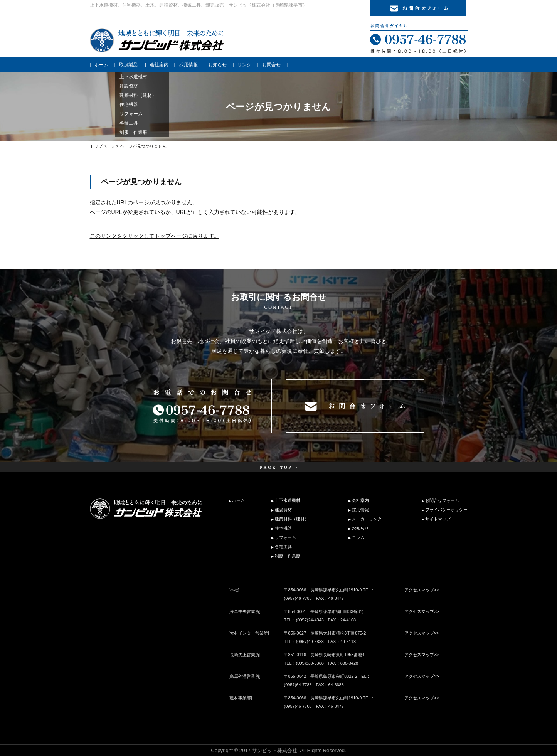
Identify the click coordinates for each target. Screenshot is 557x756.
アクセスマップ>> (422, 590)
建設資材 (283, 510)
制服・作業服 (288, 556)
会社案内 (159, 65)
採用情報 (188, 65)
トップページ (103, 146)
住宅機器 (283, 528)
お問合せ (271, 65)
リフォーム (285, 537)
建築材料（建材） (292, 519)
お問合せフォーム (442, 500)
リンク (244, 65)
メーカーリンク (367, 519)
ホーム (101, 65)
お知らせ (217, 65)
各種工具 (283, 547)
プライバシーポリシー (446, 510)
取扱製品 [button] (128, 65)
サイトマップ (438, 519)
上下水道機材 (288, 500)
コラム (358, 537)
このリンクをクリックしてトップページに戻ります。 (155, 236)
